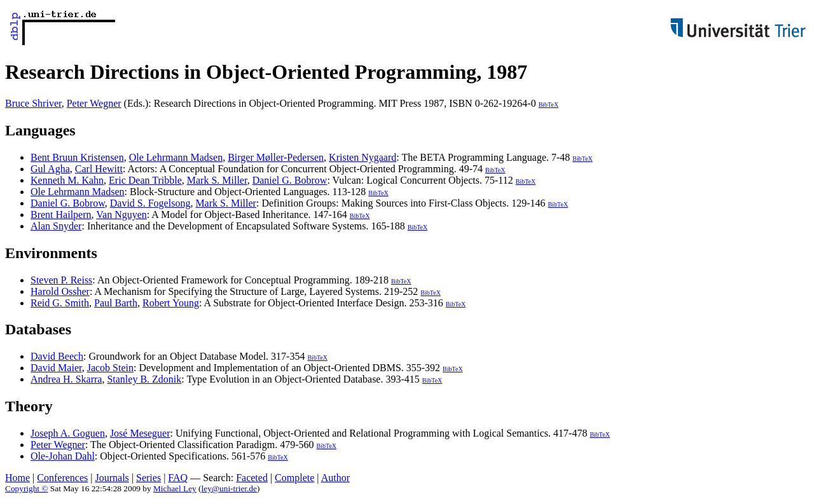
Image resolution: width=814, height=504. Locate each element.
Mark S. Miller (217, 180)
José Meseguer (140, 433)
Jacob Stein (110, 368)
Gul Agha (50, 169)
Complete (294, 478)
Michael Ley (175, 488)
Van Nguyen (121, 215)
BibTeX (549, 105)
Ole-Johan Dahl (63, 456)
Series (148, 478)
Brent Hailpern (61, 215)
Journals (112, 478)
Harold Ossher (60, 291)
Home (17, 478)
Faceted (252, 478)
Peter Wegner (94, 103)
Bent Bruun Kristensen (77, 157)
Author (335, 478)
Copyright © (27, 488)
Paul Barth (116, 303)
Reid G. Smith (60, 303)
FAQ (178, 478)
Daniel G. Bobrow (290, 180)
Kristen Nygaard (362, 157)
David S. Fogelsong (150, 203)
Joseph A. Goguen (68, 433)
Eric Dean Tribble (145, 180)
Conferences (62, 478)
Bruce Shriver (33, 103)
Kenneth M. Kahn (67, 180)
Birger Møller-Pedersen (276, 157)
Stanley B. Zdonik (144, 379)
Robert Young (171, 303)
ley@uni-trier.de (229, 488)
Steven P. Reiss (61, 280)
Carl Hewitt (99, 169)
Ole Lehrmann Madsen (176, 157)
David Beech (57, 356)
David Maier (56, 368)
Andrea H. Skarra (66, 379)
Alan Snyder (56, 226)
